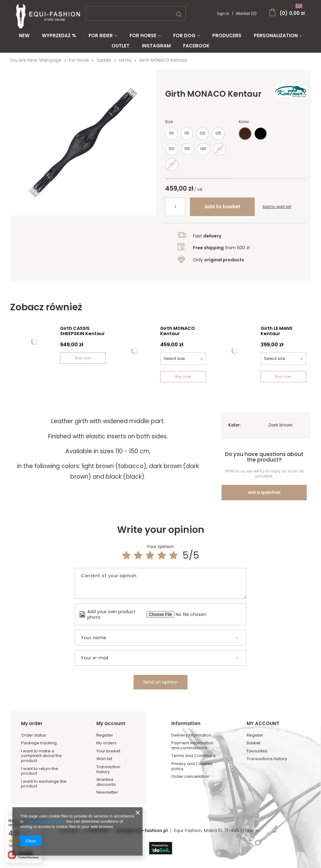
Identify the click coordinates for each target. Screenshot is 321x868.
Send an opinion (160, 682)
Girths (125, 60)
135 (187, 152)
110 (171, 136)
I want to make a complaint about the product (42, 756)
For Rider (101, 36)
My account (111, 724)
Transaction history (108, 769)
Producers (227, 36)
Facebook (196, 46)
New (24, 36)
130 (171, 152)
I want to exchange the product (44, 784)
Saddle (104, 60)
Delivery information (191, 735)
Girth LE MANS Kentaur (277, 331)
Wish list (104, 759)
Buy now (83, 358)
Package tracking (39, 743)
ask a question (264, 492)
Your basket (108, 751)
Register (105, 735)
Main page (50, 60)
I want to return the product (40, 771)
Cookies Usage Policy (44, 821)
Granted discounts (106, 782)
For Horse (143, 36)
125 (218, 136)
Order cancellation (190, 777)
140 (203, 152)
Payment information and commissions (192, 745)
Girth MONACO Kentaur (178, 331)
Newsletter (107, 792)
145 (219, 152)
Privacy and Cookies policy (192, 766)
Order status (34, 735)
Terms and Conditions (193, 756)
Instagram (156, 46)
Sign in (224, 14)
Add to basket (222, 210)
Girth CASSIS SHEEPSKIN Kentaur (82, 331)
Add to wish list (277, 210)
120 (202, 136)
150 (172, 167)
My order (32, 724)
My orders (106, 743)
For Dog (184, 36)
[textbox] (136, 13)
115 (187, 136)
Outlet (121, 46)
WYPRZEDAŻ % (59, 36)
